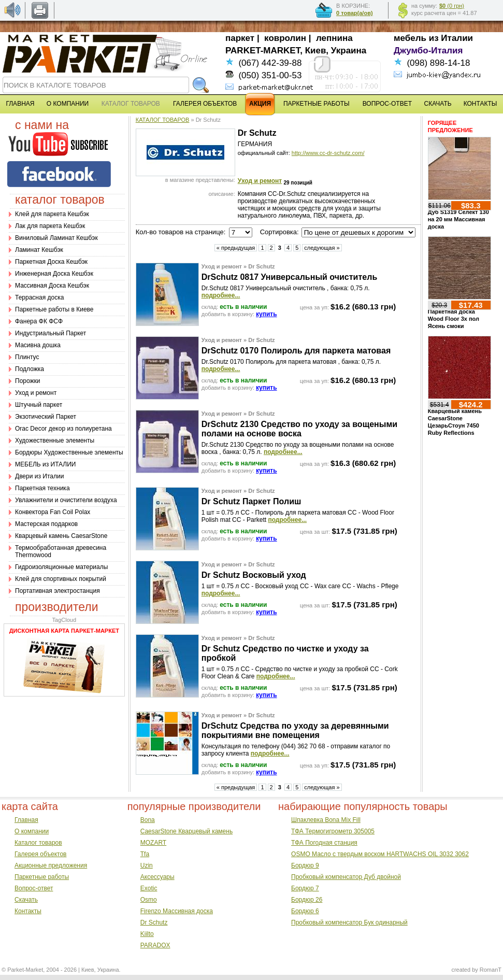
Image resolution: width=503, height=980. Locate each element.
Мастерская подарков (46, 524)
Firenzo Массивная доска (177, 911)
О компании (32, 831)
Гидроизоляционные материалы (61, 567)
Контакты (28, 911)
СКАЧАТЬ (438, 104)
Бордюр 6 (305, 911)
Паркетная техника (42, 488)
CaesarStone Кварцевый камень (186, 831)
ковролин (285, 38)
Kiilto (147, 934)
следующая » (322, 248)
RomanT (491, 970)
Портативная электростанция (58, 591)
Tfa (145, 854)
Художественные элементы (55, 441)
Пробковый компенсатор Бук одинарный (349, 922)
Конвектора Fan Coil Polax (53, 512)
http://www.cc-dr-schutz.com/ (328, 153)
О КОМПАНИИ (68, 104)
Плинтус (27, 357)
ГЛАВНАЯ (20, 104)
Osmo (149, 900)
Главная (26, 820)
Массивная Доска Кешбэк (52, 286)
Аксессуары (157, 877)
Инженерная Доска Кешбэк (54, 274)
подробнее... (221, 295)
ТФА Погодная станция (324, 843)
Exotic (149, 888)
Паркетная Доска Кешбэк (51, 262)
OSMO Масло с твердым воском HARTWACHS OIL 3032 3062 (380, 854)
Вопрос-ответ (34, 888)
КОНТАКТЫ (480, 104)
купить (267, 314)
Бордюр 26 (307, 900)
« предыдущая (236, 248)
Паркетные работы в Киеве (54, 309)
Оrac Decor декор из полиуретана (63, 429)
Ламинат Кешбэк (39, 250)
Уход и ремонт (36, 393)
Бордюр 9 (305, 865)
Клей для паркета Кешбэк (52, 214)
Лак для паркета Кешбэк (50, 226)
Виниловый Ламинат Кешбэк (56, 238)
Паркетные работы (42, 877)
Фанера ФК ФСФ (39, 321)
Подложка (30, 369)
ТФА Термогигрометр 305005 (333, 831)
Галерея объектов (40, 854)
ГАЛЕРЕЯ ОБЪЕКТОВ (205, 104)
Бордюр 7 (305, 888)
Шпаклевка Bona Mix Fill (326, 820)
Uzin (147, 865)
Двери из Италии (39, 476)
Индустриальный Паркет (51, 333)
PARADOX (155, 945)
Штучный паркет (39, 405)
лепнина (334, 38)
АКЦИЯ (260, 104)
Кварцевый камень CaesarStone (61, 536)
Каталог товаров (38, 843)
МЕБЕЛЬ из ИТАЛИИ (45, 464)
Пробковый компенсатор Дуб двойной (346, 877)
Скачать (26, 900)
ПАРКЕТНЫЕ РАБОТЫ (317, 104)
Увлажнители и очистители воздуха (66, 500)
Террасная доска (39, 297)
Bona (148, 820)
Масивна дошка (38, 345)
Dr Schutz (154, 922)
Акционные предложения (51, 865)
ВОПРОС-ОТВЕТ (387, 104)
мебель (410, 38)
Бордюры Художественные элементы (69, 452)
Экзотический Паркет (46, 417)
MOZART (153, 843)
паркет (240, 38)
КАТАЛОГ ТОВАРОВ (163, 120)
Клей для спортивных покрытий (61, 579)
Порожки (28, 381)
